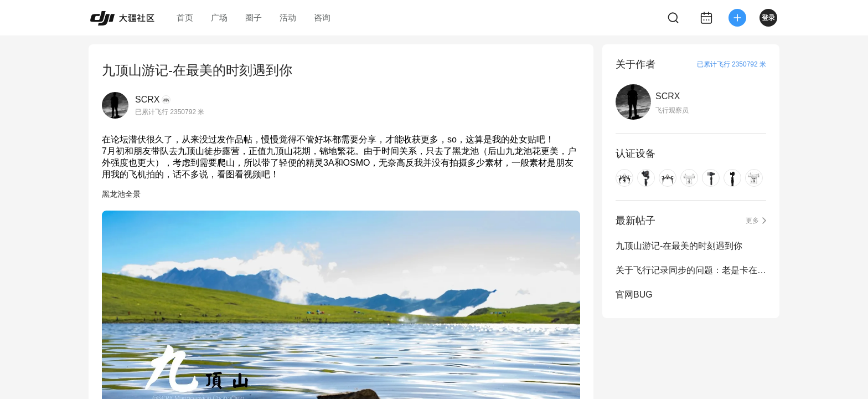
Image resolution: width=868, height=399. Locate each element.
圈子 (254, 17)
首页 (185, 17)
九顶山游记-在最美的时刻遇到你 (679, 246)
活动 (288, 17)
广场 (219, 17)
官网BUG (634, 295)
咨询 (322, 17)
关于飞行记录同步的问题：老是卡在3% (691, 270)
